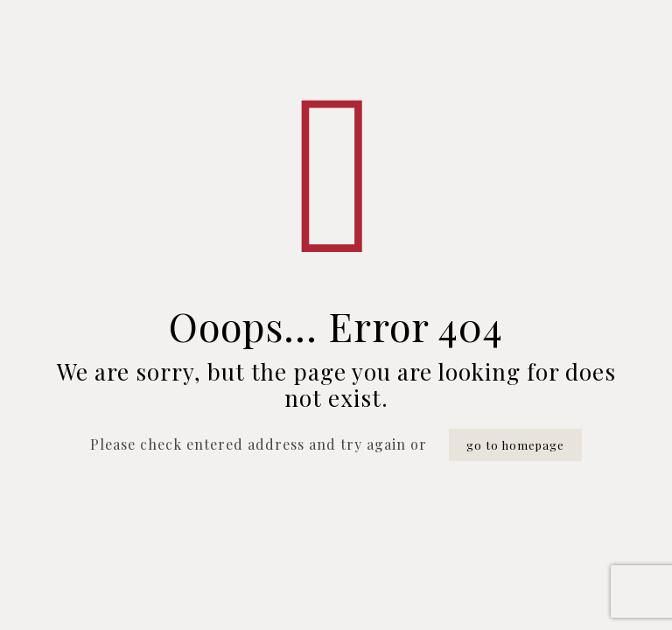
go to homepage (515, 445)
